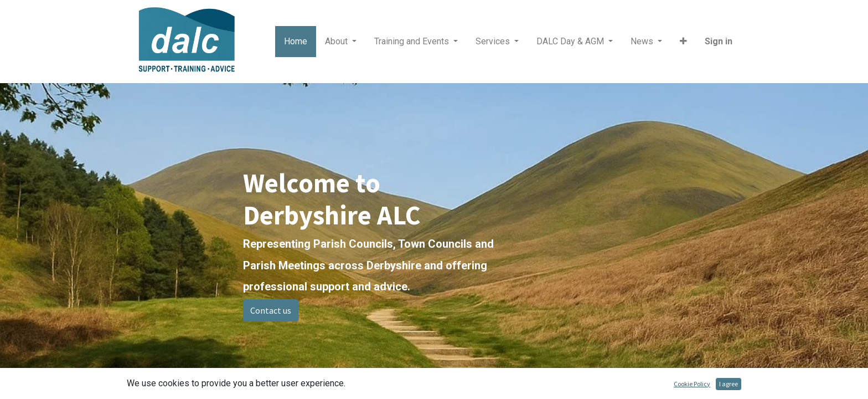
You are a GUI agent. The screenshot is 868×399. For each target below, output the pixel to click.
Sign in (719, 41)
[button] (683, 42)
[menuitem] (296, 42)
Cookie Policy (692, 384)
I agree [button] (728, 384)
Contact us (271, 310)
